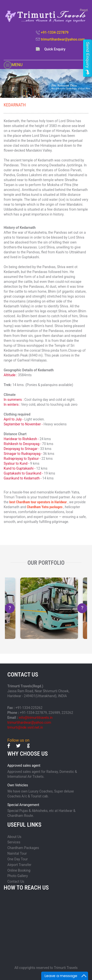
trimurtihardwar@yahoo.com (63, 39)
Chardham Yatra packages (45, 507)
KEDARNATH (15, 105)
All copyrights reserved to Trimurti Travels (46, 968)
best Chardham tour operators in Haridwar (38, 502)
